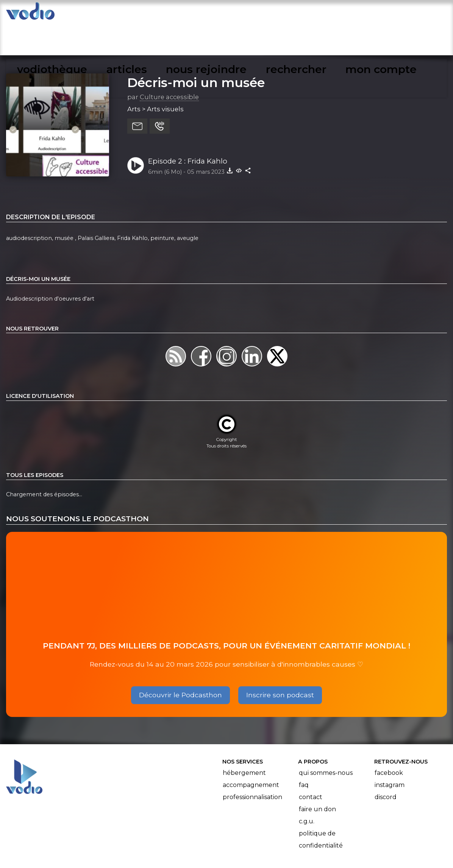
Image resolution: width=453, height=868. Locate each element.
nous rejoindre (280, 14)
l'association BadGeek (162, 851)
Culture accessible (169, 64)
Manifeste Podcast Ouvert (248, 841)
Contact (311, 764)
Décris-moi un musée (196, 50)
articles (225, 14)
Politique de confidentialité (321, 806)
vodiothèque (173, 14)
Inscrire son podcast (280, 662)
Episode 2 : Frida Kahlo (188, 128)
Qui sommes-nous (326, 740)
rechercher (342, 14)
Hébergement (244, 740)
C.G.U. (307, 788)
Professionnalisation (252, 764)
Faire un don (317, 776)
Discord (386, 764)
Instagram (390, 752)
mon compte (401, 14)
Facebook (389, 740)
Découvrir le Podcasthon (180, 662)
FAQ (304, 752)
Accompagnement (251, 752)
